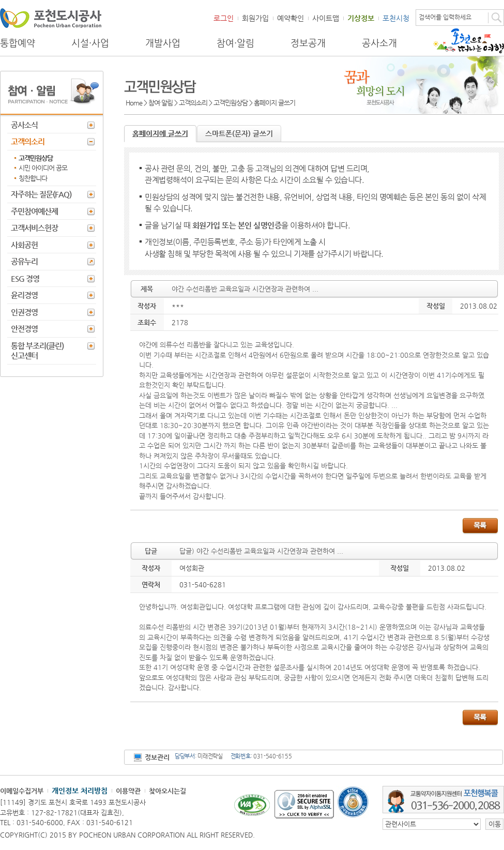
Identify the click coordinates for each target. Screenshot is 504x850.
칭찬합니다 (33, 178)
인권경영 (24, 312)
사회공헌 (24, 245)
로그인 (224, 18)
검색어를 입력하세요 (445, 17)
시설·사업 (90, 43)
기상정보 (361, 18)
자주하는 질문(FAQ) (41, 194)
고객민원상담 (36, 158)
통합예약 (18, 43)
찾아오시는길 (167, 791)
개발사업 (163, 43)
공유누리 (24, 261)
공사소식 (24, 125)
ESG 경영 (25, 278)
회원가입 (255, 18)
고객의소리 (28, 141)
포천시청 (396, 18)
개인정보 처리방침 (80, 791)
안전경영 (24, 329)
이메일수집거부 (22, 791)
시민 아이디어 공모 (43, 168)
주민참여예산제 (34, 211)
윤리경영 (24, 295)
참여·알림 (235, 43)
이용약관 (128, 791)
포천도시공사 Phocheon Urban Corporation (51, 18)
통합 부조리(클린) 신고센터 (37, 351)
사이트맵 (326, 18)
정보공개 (308, 43)
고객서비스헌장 (34, 228)
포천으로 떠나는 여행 (469, 41)
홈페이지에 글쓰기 (160, 133)
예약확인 (291, 18)
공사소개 (379, 43)
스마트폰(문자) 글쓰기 (239, 133)
